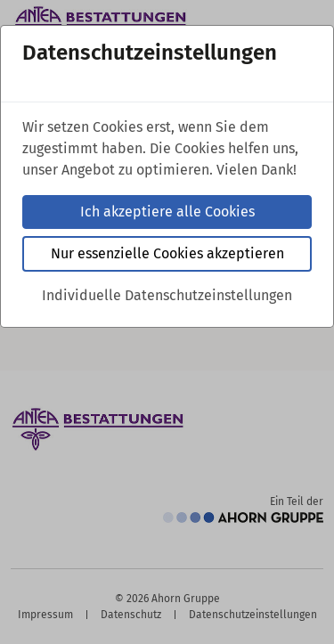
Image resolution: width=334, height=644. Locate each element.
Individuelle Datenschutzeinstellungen (167, 295)
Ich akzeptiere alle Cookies (167, 212)
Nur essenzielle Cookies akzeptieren (167, 253)
